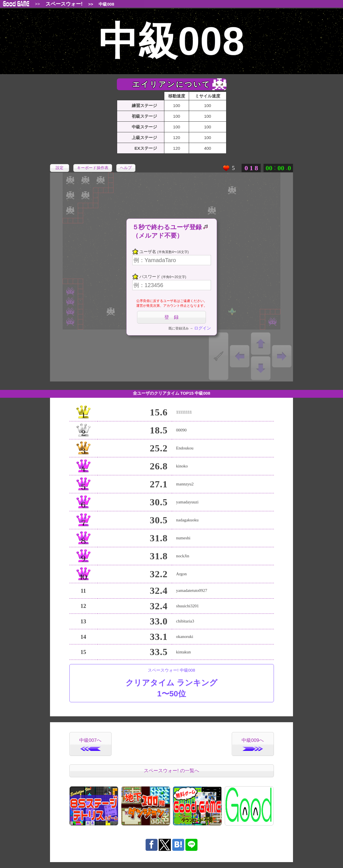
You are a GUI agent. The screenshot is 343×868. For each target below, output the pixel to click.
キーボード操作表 (93, 168)
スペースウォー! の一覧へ (171, 771)
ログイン (203, 328)
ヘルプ (126, 168)
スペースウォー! (64, 4)
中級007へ (90, 744)
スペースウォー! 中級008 (172, 683)
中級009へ (253, 744)
